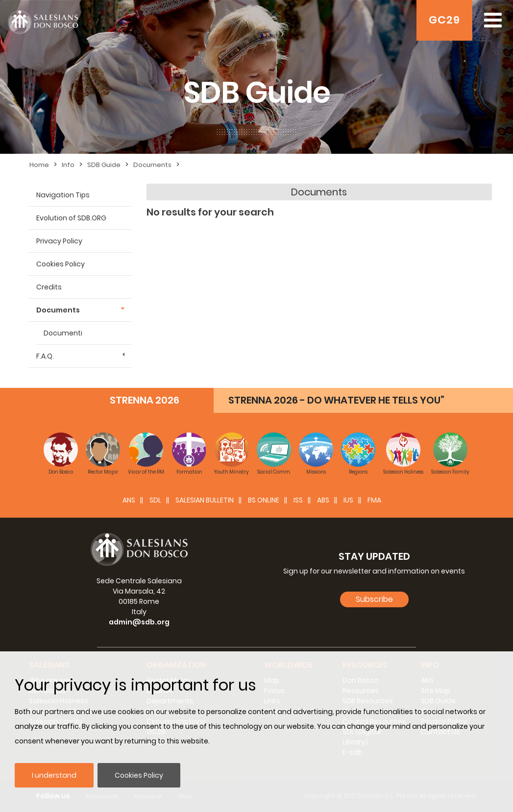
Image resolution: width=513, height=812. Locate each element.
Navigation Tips (63, 195)
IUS (348, 500)
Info (68, 165)
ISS (298, 500)
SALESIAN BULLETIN (205, 500)
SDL (155, 500)
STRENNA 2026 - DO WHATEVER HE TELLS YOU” (336, 400)
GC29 (444, 20)
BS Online (264, 500)
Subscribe (374, 599)
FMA (374, 500)
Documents (152, 165)
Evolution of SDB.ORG (71, 218)
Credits (49, 287)
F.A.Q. (45, 356)
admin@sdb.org (139, 622)
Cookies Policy (139, 775)
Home (39, 165)
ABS (323, 500)
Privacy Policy (59, 241)
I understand (54, 775)
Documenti (63, 333)
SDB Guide (104, 165)
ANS (129, 500)
